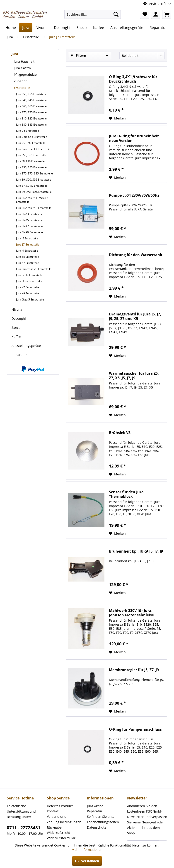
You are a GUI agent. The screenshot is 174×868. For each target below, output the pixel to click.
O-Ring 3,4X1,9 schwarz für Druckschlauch (133, 79)
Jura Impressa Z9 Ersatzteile (34, 269)
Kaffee (16, 337)
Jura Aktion (95, 806)
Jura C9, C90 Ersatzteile (31, 143)
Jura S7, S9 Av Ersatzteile (32, 186)
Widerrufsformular (61, 838)
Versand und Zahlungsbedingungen (64, 819)
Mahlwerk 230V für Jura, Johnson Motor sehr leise (131, 613)
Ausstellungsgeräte (26, 346)
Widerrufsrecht (58, 833)
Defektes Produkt (60, 806)
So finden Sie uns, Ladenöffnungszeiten (103, 819)
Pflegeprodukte (25, 75)
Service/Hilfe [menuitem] (155, 4)
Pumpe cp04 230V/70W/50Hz (134, 195)
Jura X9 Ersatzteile (28, 293)
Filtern (78, 55)
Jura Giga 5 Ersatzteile (30, 299)
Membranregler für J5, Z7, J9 (134, 670)
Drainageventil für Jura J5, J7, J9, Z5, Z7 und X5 (135, 316)
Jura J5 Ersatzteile (27, 238)
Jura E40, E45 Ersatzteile (31, 100)
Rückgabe (54, 827)
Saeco (16, 328)
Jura (15, 54)
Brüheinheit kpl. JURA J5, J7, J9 (136, 551)
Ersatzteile (22, 88)
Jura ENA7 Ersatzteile (29, 226)
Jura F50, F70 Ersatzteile (31, 155)
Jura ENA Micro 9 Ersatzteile (34, 208)
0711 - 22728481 (24, 828)
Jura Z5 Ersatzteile (28, 257)
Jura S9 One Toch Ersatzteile (34, 192)
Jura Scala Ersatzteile (29, 275)
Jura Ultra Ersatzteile (29, 281)
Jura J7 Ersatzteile (28, 244)
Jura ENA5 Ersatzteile (29, 220)
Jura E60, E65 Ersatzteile (31, 106)
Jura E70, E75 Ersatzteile (31, 112)
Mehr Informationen (87, 850)
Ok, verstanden (87, 861)
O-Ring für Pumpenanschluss (135, 729)
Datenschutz (97, 827)
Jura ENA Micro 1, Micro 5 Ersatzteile (32, 200)
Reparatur (19, 355)
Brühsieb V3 (120, 433)
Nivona (17, 309)
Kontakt (53, 811)
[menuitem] (93, 14)
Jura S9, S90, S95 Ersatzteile (34, 180)
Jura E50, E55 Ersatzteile (31, 94)
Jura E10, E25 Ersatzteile (31, 118)
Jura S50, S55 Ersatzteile (31, 167)
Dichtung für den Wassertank (136, 255)
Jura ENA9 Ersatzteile (29, 232)
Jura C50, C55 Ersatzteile (32, 137)
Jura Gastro (22, 68)
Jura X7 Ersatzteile (28, 287)
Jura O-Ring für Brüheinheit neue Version (134, 138)
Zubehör (20, 81)
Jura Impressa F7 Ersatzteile (34, 149)
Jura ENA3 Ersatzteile (29, 214)
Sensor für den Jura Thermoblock (126, 494)
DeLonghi (19, 318)
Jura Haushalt (24, 61)
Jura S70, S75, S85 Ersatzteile (34, 173)
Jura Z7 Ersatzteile (28, 263)
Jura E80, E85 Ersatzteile (31, 125)
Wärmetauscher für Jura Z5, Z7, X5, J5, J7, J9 (134, 376)
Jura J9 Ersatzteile (27, 251)
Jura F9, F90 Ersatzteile (30, 161)
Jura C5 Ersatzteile (28, 131)
